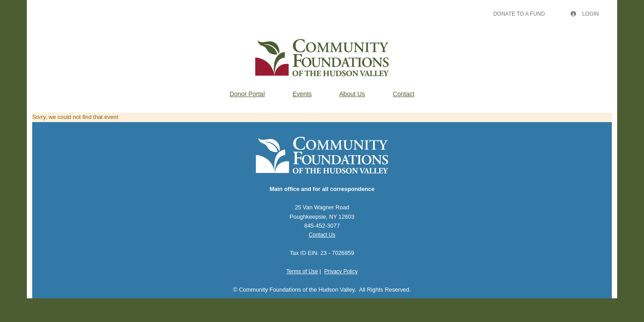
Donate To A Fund (519, 14)
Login (585, 14)
